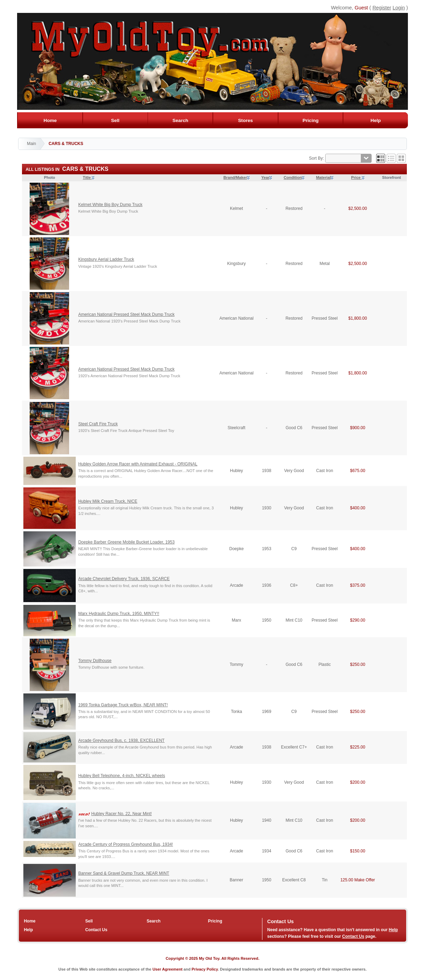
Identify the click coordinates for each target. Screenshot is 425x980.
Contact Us (96, 930)
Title (88, 177)
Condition (294, 177)
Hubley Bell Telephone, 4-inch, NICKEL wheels (122, 776)
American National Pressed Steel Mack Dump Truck (126, 314)
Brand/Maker (236, 177)
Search (180, 120)
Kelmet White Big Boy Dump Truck (110, 205)
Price (357, 177)
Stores (245, 120)
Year (267, 177)
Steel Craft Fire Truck (98, 424)
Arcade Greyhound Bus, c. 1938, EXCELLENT (121, 740)
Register (382, 8)
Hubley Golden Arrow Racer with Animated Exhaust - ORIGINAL (138, 464)
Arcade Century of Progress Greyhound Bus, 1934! (125, 844)
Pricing (310, 120)
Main (31, 144)
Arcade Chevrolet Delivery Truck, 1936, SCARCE (124, 579)
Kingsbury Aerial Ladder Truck (106, 259)
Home (50, 120)
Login (399, 8)
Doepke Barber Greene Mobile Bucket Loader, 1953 (126, 542)
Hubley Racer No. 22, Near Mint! (122, 814)
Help (376, 120)
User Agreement (167, 969)
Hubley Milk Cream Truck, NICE (108, 501)
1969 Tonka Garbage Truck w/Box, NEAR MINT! (123, 705)
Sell (115, 120)
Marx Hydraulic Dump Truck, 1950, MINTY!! (119, 614)
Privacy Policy (205, 969)
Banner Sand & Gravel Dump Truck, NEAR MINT (124, 873)
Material (325, 177)
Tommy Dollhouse (95, 661)
